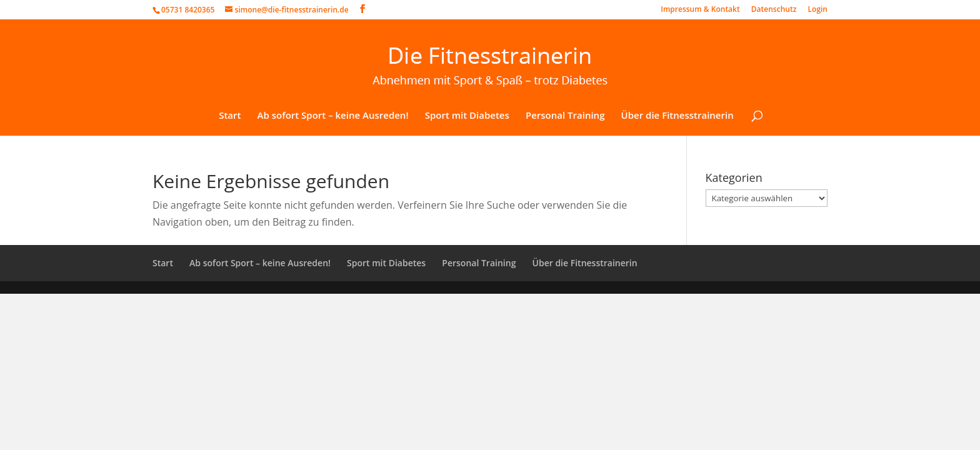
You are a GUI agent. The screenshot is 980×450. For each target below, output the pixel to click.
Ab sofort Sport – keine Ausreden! (333, 116)
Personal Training (565, 116)
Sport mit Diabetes (467, 116)
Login (818, 10)
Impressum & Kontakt (700, 10)
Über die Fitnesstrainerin (677, 116)
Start (230, 116)
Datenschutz (774, 10)
